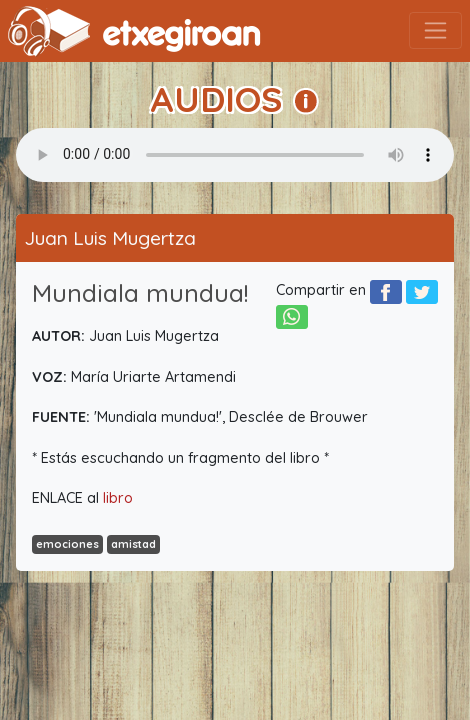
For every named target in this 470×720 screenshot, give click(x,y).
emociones (67, 544)
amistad (133, 544)
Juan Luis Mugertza (110, 238)
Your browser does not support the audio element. (235, 155)
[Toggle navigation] (435, 30)
